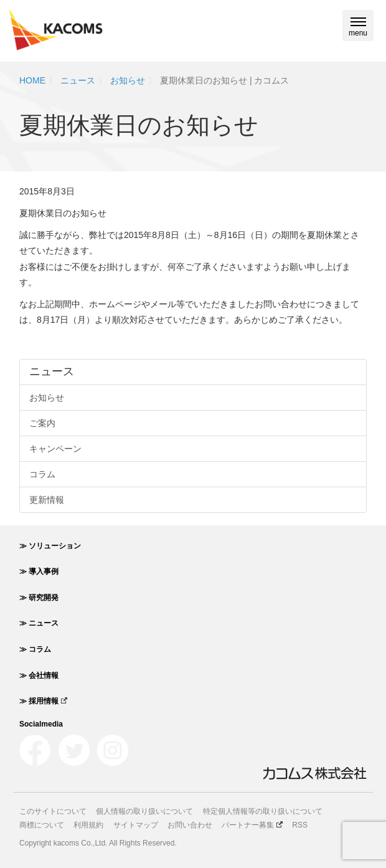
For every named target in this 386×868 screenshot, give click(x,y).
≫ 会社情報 (39, 675)
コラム (42, 474)
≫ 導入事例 (39, 571)
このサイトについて (53, 811)
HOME (32, 80)
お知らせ (128, 80)
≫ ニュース (39, 623)
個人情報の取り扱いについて (144, 811)
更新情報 (47, 500)
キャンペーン (55, 449)
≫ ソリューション (50, 546)
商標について (42, 825)
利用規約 (88, 825)
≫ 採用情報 (43, 701)
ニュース (78, 80)
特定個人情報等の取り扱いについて (263, 811)
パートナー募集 (252, 825)
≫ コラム (35, 649)
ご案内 (42, 423)
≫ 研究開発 (39, 598)
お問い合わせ (190, 825)
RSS (300, 825)
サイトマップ (136, 825)
